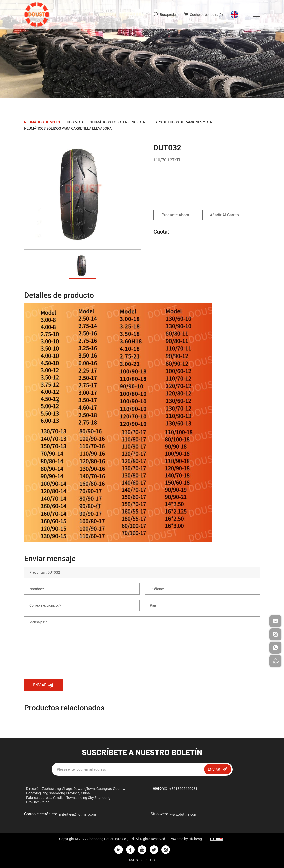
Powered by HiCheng (186, 839)
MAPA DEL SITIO (142, 860)
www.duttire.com (184, 814)
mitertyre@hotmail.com (77, 814)
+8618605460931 (183, 789)
